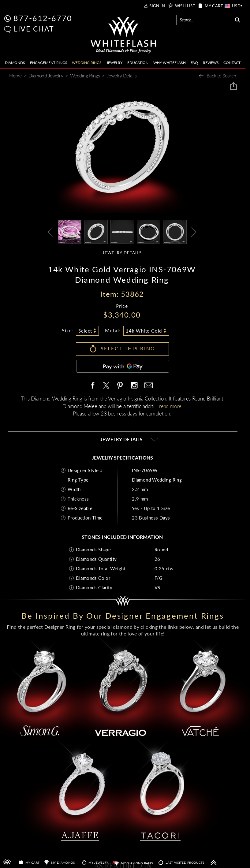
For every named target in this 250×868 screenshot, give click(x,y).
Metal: (113, 330)
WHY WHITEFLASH (170, 63)
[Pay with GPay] (123, 366)
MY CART (214, 6)
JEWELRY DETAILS (122, 253)
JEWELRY (114, 63)
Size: (67, 330)
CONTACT (232, 63)
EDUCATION (138, 63)
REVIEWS (211, 63)
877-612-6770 (43, 18)
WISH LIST (185, 6)
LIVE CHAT (34, 29)
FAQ (194, 63)
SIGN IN (157, 6)
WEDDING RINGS (87, 63)
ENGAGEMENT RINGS (49, 63)
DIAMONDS (15, 63)
